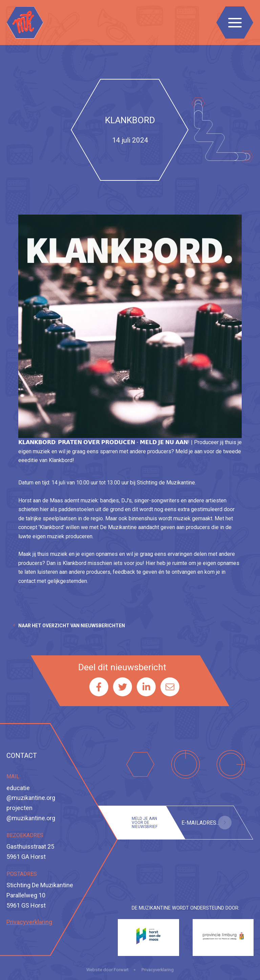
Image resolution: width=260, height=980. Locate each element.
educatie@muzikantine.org (31, 793)
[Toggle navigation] (235, 23)
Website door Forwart (107, 970)
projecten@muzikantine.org (31, 813)
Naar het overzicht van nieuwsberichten (72, 626)
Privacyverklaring (29, 922)
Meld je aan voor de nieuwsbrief (145, 823)
